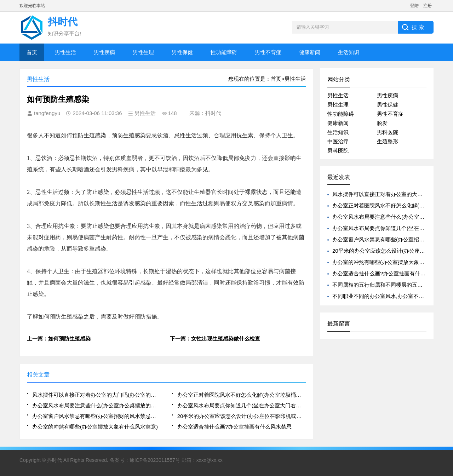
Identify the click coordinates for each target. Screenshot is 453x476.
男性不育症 (268, 52)
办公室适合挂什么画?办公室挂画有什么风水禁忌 (234, 427)
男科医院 (388, 132)
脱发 (382, 123)
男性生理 (143, 52)
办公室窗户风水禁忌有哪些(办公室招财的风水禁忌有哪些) (96, 416)
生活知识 (349, 52)
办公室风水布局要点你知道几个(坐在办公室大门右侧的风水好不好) (242, 405)
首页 (32, 52)
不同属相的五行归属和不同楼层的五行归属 (383, 285)
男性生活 (65, 52)
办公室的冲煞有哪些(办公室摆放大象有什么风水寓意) (95, 427)
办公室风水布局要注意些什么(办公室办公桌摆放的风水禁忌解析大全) (96, 405)
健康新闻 (310, 52)
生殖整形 (388, 141)
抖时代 (55, 460)
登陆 (414, 6)
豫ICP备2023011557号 (155, 460)
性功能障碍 (224, 52)
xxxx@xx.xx (210, 460)
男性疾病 (104, 52)
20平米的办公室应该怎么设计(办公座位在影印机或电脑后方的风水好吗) (242, 416)
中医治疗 (338, 141)
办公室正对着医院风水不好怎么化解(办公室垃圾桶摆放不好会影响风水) (242, 395)
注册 (428, 6)
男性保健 (182, 52)
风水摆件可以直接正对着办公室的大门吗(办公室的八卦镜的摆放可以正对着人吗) (96, 395)
